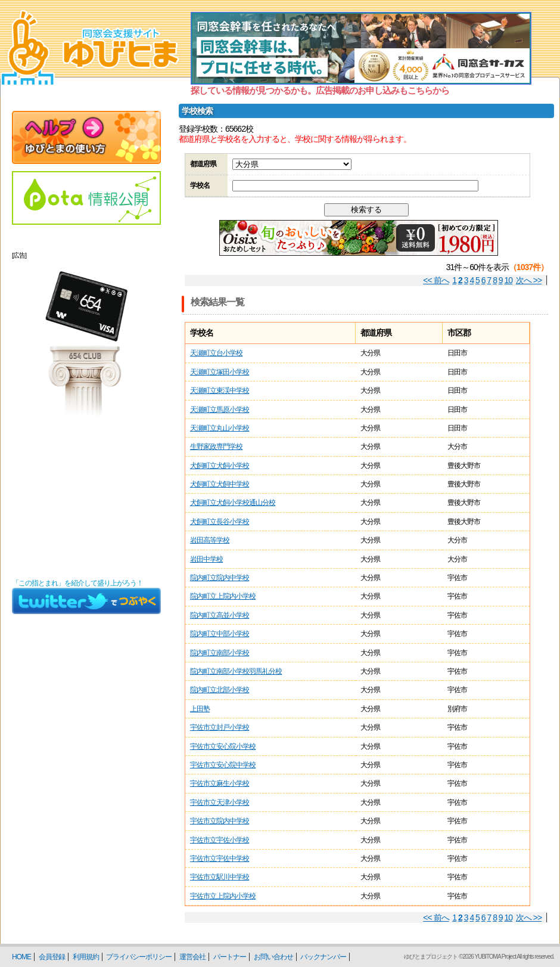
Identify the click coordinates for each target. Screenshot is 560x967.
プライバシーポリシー (139, 957)
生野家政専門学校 (216, 447)
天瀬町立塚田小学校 (220, 372)
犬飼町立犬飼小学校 (220, 466)
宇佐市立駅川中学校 (220, 877)
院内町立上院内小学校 (223, 596)
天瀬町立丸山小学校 (220, 428)
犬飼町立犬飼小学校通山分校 (233, 503)
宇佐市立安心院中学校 (223, 765)
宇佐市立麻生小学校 (220, 783)
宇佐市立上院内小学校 (223, 896)
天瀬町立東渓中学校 (220, 390)
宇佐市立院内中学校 (220, 821)
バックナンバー (323, 957)
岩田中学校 (206, 559)
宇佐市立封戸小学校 (220, 727)
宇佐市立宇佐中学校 (220, 858)
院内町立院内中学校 (220, 578)
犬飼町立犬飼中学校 (220, 484)
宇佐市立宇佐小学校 (220, 840)
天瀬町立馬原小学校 (220, 410)
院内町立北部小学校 (220, 690)
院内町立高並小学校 (220, 615)
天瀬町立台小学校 (216, 353)
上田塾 (200, 709)
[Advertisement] (86, 497)
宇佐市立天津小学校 (220, 802)
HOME (21, 957)
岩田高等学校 (210, 540)
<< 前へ (436, 280)
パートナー (230, 957)
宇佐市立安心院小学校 (223, 746)
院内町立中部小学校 (220, 634)
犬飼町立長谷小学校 (220, 522)
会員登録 (52, 957)
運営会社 (192, 957)
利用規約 (86, 957)
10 (509, 280)
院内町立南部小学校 (220, 653)
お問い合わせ (273, 957)
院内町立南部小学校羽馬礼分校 (236, 671)
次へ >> (529, 280)
